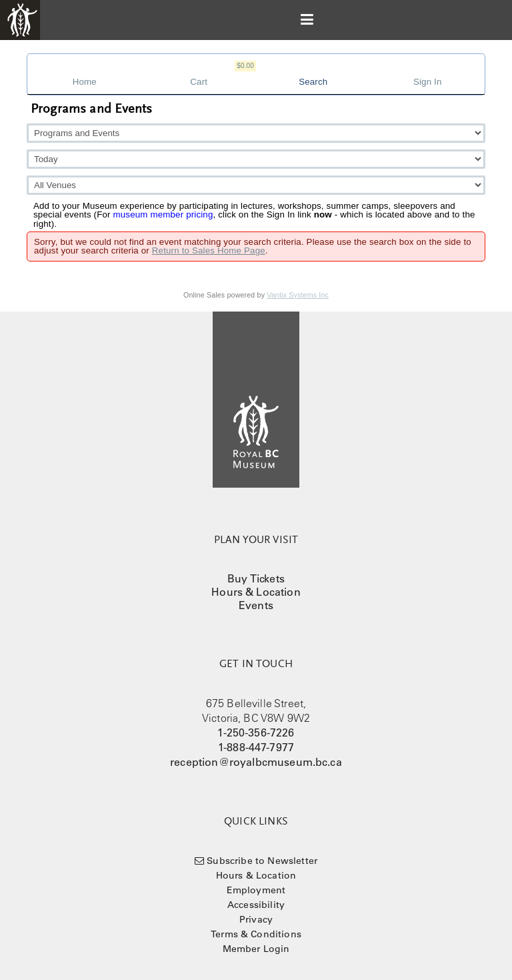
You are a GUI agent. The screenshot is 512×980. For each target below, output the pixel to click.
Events (256, 605)
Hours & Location (256, 592)
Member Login (256, 949)
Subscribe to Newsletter (262, 861)
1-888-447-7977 (256, 747)
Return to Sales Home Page (209, 251)
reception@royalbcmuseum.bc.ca (256, 762)
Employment (256, 890)
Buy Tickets (256, 578)
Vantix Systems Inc (298, 295)
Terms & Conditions (256, 934)
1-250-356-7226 (256, 732)
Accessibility (256, 905)
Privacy (256, 919)
